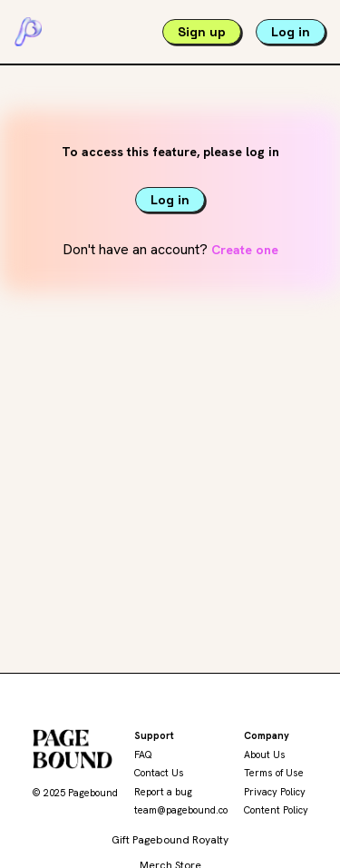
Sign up (202, 32)
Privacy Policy (275, 792)
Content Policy (276, 810)
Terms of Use (274, 773)
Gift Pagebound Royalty (170, 840)
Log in (291, 32)
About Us (265, 755)
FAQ (143, 755)
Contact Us (159, 773)
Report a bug (163, 792)
